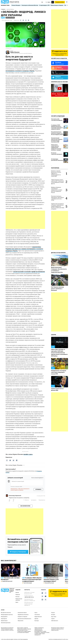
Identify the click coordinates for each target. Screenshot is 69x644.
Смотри (54, 335)
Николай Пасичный (49, 583)
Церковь (36, 619)
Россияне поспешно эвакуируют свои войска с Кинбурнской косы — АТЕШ (57, 198)
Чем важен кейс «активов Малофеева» (57, 120)
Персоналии (21, 621)
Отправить (38, 489)
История (53, 615)
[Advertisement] (25, 220)
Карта (17, 602)
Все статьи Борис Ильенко (14, 465)
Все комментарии (25, 506)
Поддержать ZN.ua (60, 2)
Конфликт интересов (22, 617)
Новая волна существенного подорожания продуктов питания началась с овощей (56, 147)
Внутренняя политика (6, 613)
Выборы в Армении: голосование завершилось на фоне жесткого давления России (57, 190)
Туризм (53, 619)
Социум (53, 613)
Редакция (18, 595)
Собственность (55, 621)
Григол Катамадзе (28, 583)
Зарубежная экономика (23, 615)
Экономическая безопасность (24, 619)
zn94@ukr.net (32, 601)
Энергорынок (4, 619)
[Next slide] (67, 5)
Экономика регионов (6, 623)
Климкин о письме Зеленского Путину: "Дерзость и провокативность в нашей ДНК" (56, 173)
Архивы (17, 593)
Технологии (37, 615)
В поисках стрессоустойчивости (57, 154)
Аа (53, 2)
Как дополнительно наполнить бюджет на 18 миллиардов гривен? (57, 133)
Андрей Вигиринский (7, 581)
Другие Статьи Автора (58, 253)
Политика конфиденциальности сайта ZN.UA (58, 639)
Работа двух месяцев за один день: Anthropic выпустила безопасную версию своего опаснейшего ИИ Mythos (59, 353)
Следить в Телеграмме (18, 552)
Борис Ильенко (15, 52)
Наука (36, 613)
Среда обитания (38, 617)
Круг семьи (54, 617)
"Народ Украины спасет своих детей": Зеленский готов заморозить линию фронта (57, 182)
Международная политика (7, 615)
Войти (49, 2)
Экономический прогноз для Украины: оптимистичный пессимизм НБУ (57, 140)
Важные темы (5, 5)
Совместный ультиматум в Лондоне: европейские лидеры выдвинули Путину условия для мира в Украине (58, 206)
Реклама (17, 597)
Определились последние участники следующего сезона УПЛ (59, 372)
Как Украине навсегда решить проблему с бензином (57, 289)
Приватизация (4, 621)
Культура (37, 621)
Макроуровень (4, 617)
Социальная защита (22, 613)
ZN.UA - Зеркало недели (60, 94)
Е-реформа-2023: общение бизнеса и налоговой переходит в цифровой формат (57, 127)
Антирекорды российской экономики (57, 160)
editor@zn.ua (27, 605)
